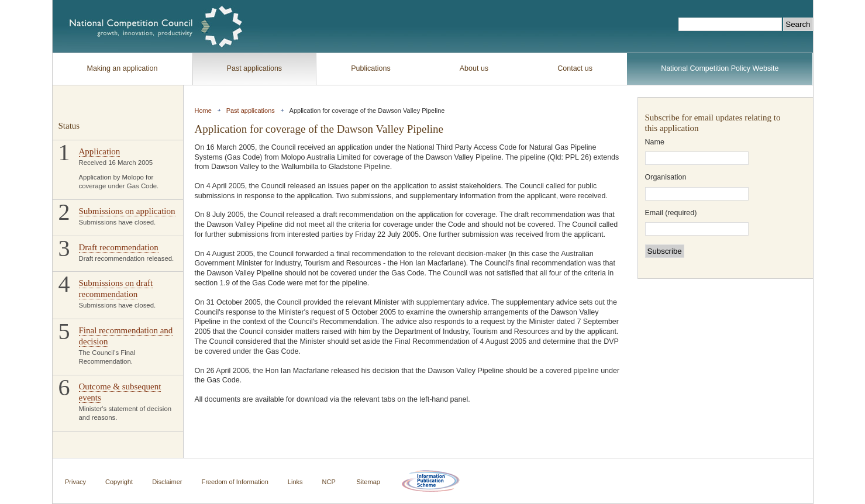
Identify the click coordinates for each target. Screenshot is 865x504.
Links (295, 481)
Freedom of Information (235, 481)
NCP (329, 481)
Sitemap (368, 481)
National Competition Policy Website (720, 68)
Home (203, 111)
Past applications (255, 68)
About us (474, 68)
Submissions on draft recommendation (116, 289)
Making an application (123, 68)
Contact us (575, 68)
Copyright (119, 481)
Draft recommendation (119, 247)
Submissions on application (127, 211)
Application (100, 151)
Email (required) (671, 213)
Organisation (666, 177)
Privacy (75, 481)
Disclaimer (167, 481)
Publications (371, 68)
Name (655, 142)
